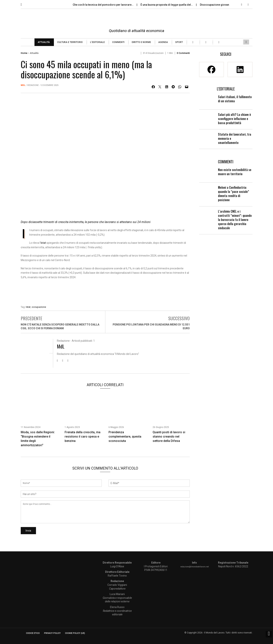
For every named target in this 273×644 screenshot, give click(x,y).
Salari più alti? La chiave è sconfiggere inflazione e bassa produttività (234, 119)
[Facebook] (211, 70)
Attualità (34, 53)
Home (24, 53)
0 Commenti (183, 53)
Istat (43, 243)
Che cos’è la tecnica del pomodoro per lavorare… (103, 5)
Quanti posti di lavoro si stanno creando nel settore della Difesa (169, 437)
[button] (24, 4)
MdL (23, 85)
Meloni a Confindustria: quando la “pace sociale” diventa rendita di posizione (234, 194)
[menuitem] (44, 42)
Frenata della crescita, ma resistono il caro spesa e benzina (83, 437)
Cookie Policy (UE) (75, 633)
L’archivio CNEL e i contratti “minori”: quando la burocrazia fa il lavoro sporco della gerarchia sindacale (235, 220)
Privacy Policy (52, 633)
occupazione (39, 307)
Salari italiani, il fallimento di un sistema (235, 99)
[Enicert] (105, 293)
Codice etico (33, 633)
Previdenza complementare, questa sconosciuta (125, 437)
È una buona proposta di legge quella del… (167, 5)
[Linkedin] (240, 70)
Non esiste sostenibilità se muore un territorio (235, 172)
